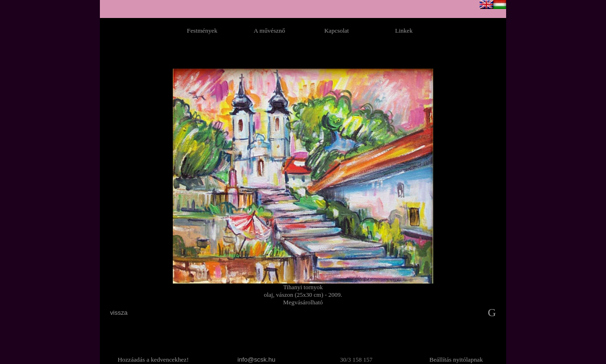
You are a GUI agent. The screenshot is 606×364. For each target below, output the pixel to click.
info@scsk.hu (256, 360)
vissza (119, 313)
